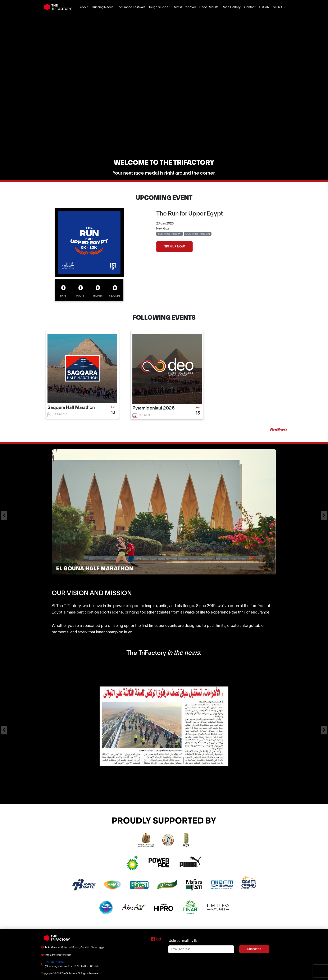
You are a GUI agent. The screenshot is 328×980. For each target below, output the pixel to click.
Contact (250, 7)
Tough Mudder (159, 7)
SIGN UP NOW (174, 247)
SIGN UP (279, 7)
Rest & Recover (184, 7)
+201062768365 (55, 962)
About (84, 7)
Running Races (103, 7)
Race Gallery (231, 7)
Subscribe (254, 949)
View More (278, 430)
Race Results (209, 7)
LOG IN (264, 7)
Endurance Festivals (131, 7)
